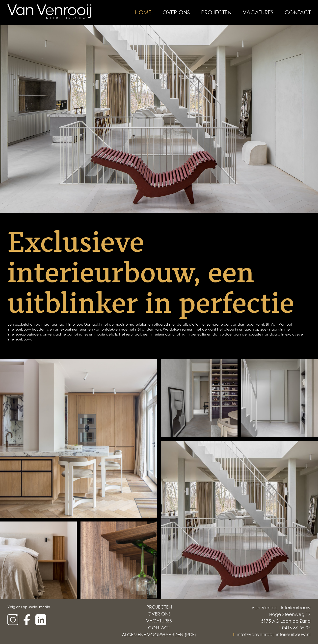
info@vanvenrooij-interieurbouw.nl (274, 634)
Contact (298, 12)
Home (143, 12)
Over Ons (176, 12)
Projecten (216, 12)
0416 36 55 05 (296, 628)
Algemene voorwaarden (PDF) (159, 635)
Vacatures (258, 12)
